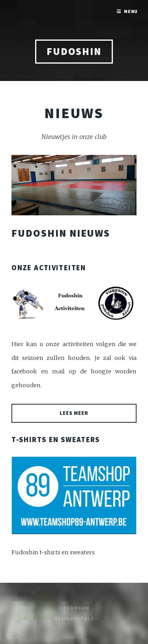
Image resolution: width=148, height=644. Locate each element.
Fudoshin (74, 51)
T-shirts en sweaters (56, 440)
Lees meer (74, 413)
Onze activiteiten (49, 268)
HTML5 (85, 619)
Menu (131, 11)
